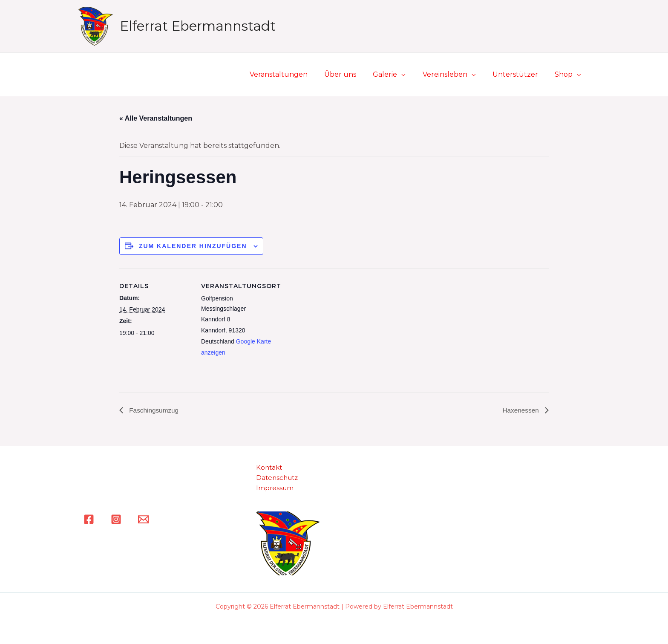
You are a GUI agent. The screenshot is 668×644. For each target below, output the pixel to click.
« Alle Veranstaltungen (156, 118)
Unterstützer (520, 74)
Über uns (354, 74)
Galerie (396, 74)
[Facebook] (89, 519)
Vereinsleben (453, 74)
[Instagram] (116, 519)
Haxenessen (521, 410)
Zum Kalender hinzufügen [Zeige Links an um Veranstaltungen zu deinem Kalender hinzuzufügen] (193, 246)
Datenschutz (277, 478)
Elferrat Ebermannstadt (198, 26)
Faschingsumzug (154, 410)
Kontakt (269, 468)
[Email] (143, 519)
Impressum (275, 488)
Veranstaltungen (296, 74)
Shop (565, 74)
